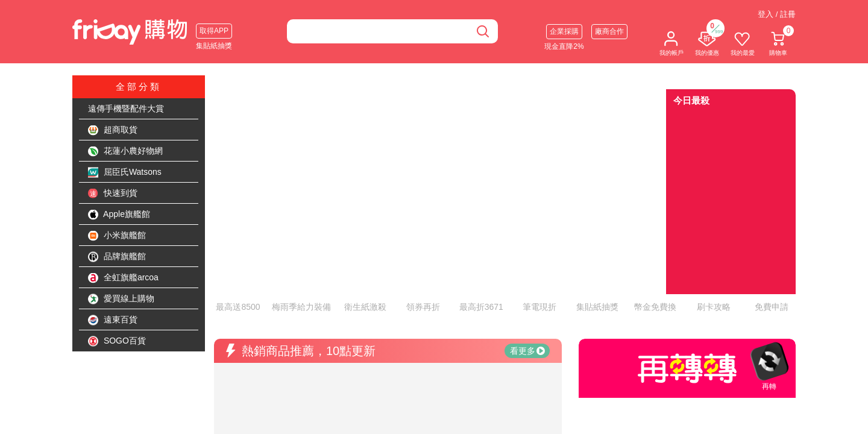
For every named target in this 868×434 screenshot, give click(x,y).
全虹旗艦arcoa (123, 278)
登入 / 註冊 (777, 14)
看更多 (527, 298)
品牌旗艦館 (117, 257)
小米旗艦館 (117, 236)
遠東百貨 (113, 320)
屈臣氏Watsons (125, 172)
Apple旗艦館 (119, 215)
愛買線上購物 (121, 299)
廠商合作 (609, 31)
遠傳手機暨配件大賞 (126, 108)
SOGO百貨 (117, 341)
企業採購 (564, 31)
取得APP (214, 31)
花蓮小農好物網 (125, 151)
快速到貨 (113, 193)
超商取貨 (113, 130)
